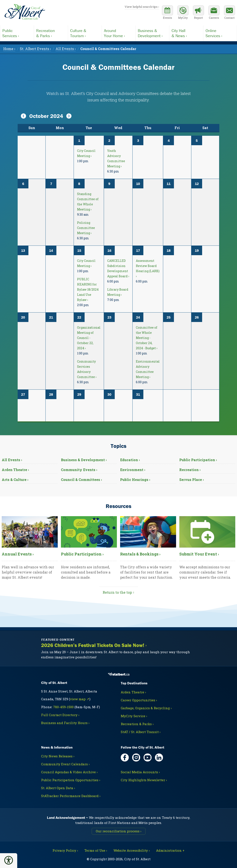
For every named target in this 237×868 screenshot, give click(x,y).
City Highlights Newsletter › (144, 780)
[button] (9, 860)
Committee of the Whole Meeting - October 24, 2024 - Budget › (147, 338)
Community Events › (79, 470)
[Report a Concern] (198, 13)
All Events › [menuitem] (66, 49)
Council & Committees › (81, 480)
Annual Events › (18, 554)
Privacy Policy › (65, 850)
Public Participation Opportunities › (71, 780)
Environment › (133, 470)
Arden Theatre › (15, 470)
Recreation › (190, 470)
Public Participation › (198, 460)
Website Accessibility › (132, 850)
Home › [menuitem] (9, 49)
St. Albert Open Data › (58, 788)
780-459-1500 (63, 707)
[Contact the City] (229, 13)
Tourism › (85, 33)
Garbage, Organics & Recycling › (146, 708)
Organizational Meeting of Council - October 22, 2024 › (89, 338)
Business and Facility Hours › (65, 723)
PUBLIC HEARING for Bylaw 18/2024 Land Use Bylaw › (88, 289)
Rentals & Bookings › (140, 554)
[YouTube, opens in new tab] (148, 757)
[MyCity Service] (183, 13)
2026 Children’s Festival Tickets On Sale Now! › (94, 645)
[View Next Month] (69, 116)
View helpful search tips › (142, 7)
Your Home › (119, 33)
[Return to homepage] (25, 12)
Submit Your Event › (199, 554)
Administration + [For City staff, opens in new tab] (170, 850)
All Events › (12, 460)
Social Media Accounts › (140, 772)
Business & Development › (84, 460)
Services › (17, 33)
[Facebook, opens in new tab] (125, 757)
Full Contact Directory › (60, 715)
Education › (130, 460)
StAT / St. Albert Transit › (141, 732)
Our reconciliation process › (118, 831)
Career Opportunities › (139, 700)
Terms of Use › (96, 850)
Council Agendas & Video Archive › (69, 772)
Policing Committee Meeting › (86, 228)
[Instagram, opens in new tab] (136, 757)
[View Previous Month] (23, 116)
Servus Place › (192, 480)
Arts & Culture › (15, 480)
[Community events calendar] (167, 13)
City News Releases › (58, 756)
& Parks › (51, 33)
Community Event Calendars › (65, 764)
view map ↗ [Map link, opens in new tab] (80, 699)
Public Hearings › (135, 480)
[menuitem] (108, 49)
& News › (186, 33)
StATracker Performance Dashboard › (71, 796)
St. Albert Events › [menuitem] (35, 49)
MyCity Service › (134, 716)
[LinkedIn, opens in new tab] (159, 757)
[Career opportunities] (214, 13)
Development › (152, 33)
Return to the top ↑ (119, 592)
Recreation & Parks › (137, 724)
